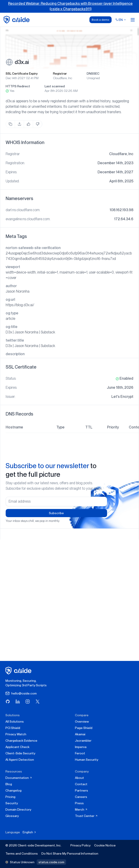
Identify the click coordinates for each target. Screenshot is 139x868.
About (79, 778)
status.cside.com (51, 862)
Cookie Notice (105, 845)
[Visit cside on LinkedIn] (18, 702)
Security (12, 803)
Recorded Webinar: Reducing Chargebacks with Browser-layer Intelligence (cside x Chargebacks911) (70, 6)
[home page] (17, 20)
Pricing (10, 797)
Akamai (80, 734)
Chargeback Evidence (21, 741)
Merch (81, 809)
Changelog (13, 790)
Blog (9, 784)
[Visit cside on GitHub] (8, 702)
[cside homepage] (19, 671)
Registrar (60, 73)
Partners (81, 790)
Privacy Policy (80, 845)
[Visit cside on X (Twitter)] (38, 702)
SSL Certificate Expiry (22, 73)
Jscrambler (83, 741)
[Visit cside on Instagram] (28, 702)
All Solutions (15, 721)
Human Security (87, 760)
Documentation (19, 778)
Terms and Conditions (22, 853)
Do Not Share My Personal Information (70, 853)
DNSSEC (93, 73)
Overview (82, 721)
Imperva (81, 747)
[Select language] (121, 20)
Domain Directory (18, 809)
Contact (81, 784)
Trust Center (86, 816)
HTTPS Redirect (18, 86)
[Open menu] (133, 20)
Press (79, 803)
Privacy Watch (16, 734)
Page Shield (84, 728)
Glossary (12, 816)
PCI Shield (13, 728)
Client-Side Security (20, 753)
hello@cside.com (21, 693)
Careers (81, 797)
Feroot (80, 753)
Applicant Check (17, 747)
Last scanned (55, 86)
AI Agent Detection (20, 760)
